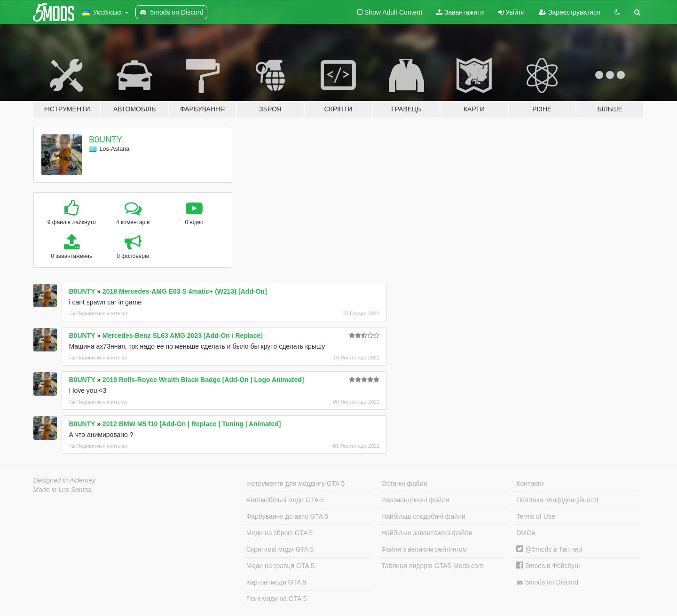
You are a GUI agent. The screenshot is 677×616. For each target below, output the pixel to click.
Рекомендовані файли (415, 500)
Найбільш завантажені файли (427, 533)
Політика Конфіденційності (557, 500)
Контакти (530, 483)
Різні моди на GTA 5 (277, 599)
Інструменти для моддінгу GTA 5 (296, 483)
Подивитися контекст (99, 313)
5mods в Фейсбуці (548, 566)
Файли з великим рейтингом (424, 549)
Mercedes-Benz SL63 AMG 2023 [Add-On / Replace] (183, 335)
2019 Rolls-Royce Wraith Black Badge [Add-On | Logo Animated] (203, 380)
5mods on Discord (547, 582)
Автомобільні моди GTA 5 (285, 500)
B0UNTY (106, 140)
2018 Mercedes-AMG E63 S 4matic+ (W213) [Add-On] (185, 291)
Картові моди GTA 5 (276, 582)
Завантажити (460, 12)
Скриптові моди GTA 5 (280, 549)
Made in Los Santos (63, 490)
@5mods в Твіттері (549, 549)
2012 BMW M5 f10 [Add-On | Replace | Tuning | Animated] (192, 424)
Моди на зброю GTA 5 (279, 533)
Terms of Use (535, 516)
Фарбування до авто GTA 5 (287, 516)
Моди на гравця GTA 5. (281, 566)
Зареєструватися (569, 12)
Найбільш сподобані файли (423, 516)
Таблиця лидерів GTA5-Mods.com (433, 566)
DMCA (526, 533)
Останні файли (404, 483)
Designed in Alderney (65, 480)
